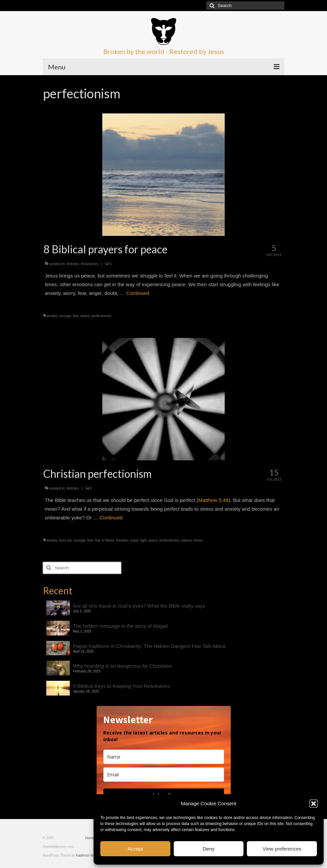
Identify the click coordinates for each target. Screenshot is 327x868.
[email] (164, 775)
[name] (164, 757)
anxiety (52, 316)
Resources (90, 264)
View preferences (282, 849)
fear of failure (105, 540)
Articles (73, 264)
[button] (314, 804)
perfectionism (101, 316)
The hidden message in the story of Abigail (121, 626)
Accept (135, 849)
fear (76, 316)
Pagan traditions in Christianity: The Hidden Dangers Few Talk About (149, 646)
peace (85, 316)
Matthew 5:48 (213, 500)
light (144, 540)
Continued (138, 293)
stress (198, 540)
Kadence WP (86, 855)
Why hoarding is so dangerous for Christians (123, 666)
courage (65, 316)
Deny (208, 849)
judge (134, 540)
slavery (187, 540)
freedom (123, 540)
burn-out (65, 540)
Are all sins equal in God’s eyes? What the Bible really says (139, 606)
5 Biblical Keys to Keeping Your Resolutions (122, 686)
